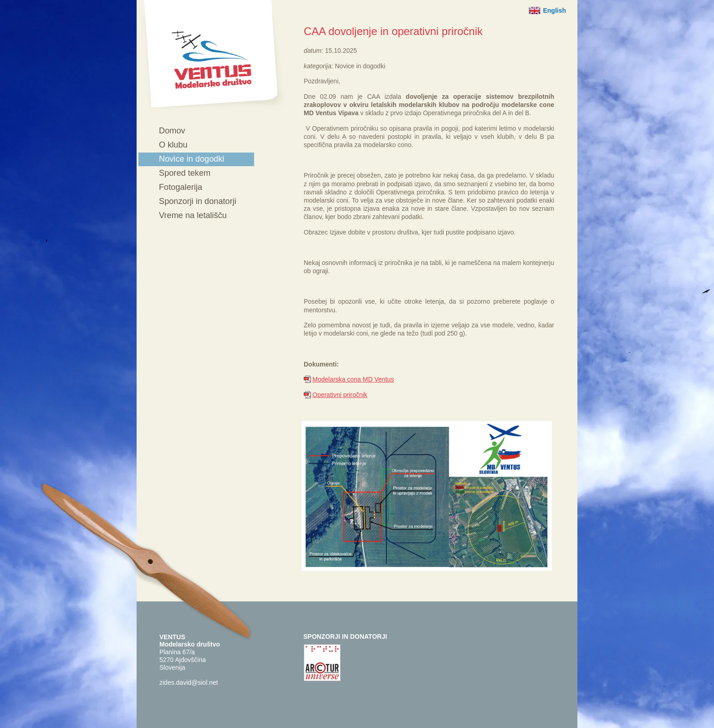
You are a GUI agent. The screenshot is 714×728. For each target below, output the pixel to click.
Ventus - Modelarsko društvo (212, 56)
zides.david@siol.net (189, 682)
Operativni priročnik (340, 395)
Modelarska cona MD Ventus (353, 379)
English (554, 10)
